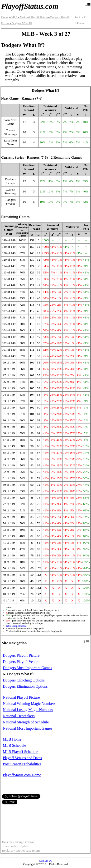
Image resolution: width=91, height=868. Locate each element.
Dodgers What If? (21, 23)
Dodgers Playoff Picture (21, 655)
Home (5, 17)
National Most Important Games (28, 728)
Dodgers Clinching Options (24, 680)
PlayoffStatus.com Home (22, 775)
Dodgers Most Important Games (27, 668)
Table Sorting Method (16, 626)
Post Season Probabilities (22, 764)
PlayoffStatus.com (30, 6)
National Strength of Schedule (26, 722)
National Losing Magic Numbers (28, 710)
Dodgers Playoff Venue (21, 662)
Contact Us (45, 861)
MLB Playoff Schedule (20, 752)
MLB (13, 17)
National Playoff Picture (33, 17)
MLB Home (12, 739)
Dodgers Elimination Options (25, 686)
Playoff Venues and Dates (22, 758)
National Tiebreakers (19, 716)
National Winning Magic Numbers (29, 704)
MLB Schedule (14, 745)
